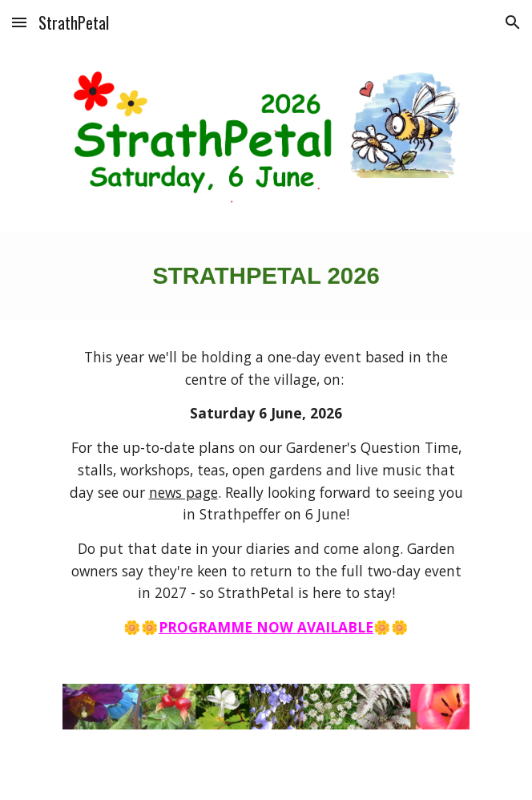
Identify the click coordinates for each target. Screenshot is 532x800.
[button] (19, 22)
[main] (266, 276)
